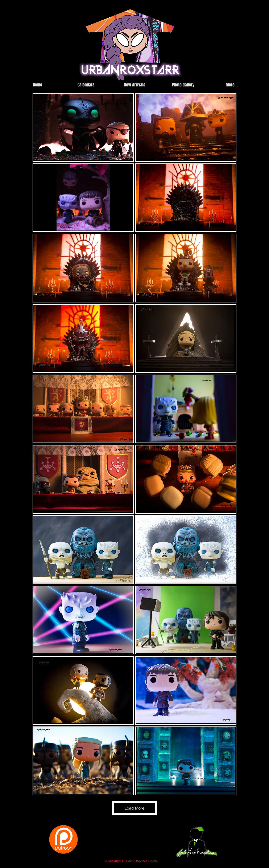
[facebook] (207, 77)
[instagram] (201, 77)
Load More (134, 808)
